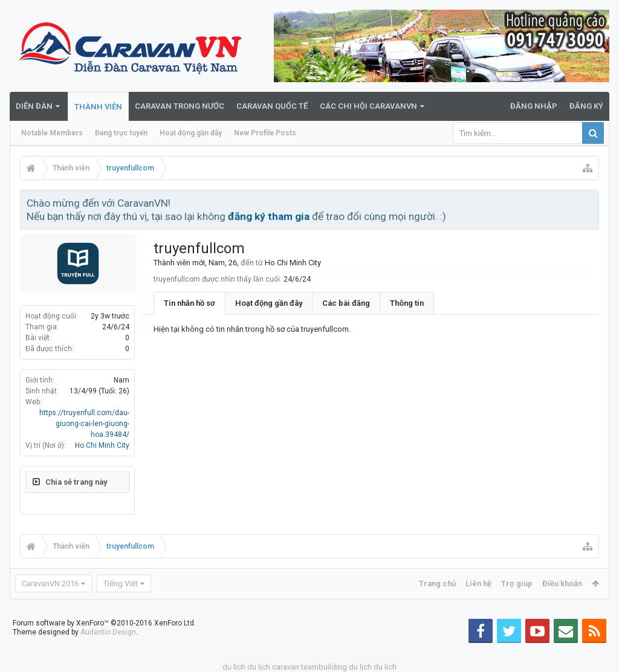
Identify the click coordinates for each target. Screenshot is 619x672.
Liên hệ (478, 583)
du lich (234, 667)
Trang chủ (437, 583)
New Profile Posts (265, 133)
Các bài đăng (346, 303)
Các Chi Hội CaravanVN (368, 106)
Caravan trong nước (180, 106)
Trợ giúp (517, 583)
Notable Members (52, 133)
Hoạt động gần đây (191, 133)
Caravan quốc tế (272, 106)
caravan (286, 667)
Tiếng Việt (121, 583)
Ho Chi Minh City (102, 445)
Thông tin (407, 303)
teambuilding (324, 667)
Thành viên (98, 107)
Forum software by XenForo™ (104, 623)
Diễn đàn (34, 106)
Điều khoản (562, 583)
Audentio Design (108, 632)
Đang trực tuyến (121, 133)
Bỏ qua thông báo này (591, 202)
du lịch (259, 667)
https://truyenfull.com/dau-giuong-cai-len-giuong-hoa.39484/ (84, 424)
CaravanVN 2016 (50, 583)
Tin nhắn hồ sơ (190, 303)
